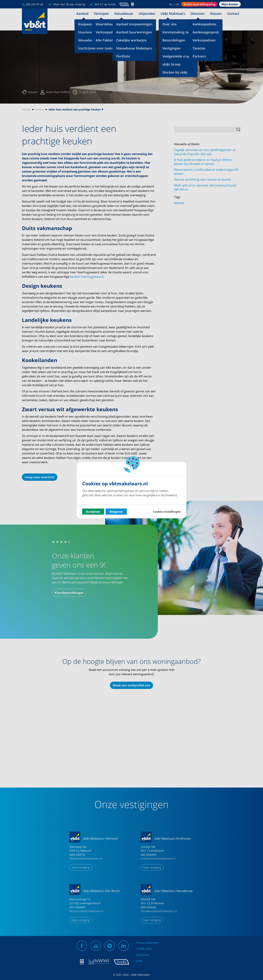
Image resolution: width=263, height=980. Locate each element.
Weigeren (116, 511)
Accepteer (93, 511)
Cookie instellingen (167, 511)
